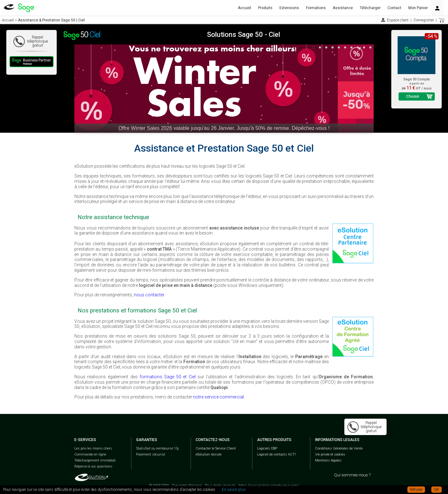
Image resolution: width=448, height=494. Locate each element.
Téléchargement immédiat (95, 460)
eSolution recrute (209, 454)
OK (437, 490)
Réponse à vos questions (93, 466)
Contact (394, 8)
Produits (265, 8)
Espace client (398, 20)
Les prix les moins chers (93, 448)
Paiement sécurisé (151, 454)
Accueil (244, 8)
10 (370, 48)
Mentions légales (328, 460)
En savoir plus (234, 490)
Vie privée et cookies (330, 454)
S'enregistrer (424, 20)
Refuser (416, 490)
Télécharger (370, 8)
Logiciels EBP (267, 448)
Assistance (343, 8)
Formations (316, 8)
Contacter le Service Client (216, 448)
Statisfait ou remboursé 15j (157, 448)
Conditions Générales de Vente (339, 448)
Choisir (413, 96)
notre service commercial (218, 397)
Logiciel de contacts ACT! (276, 454)
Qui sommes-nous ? (352, 475)
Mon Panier (418, 8)
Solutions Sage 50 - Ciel (244, 35)
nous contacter (149, 295)
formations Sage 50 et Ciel (168, 377)
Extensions (289, 8)
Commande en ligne (90, 454)
